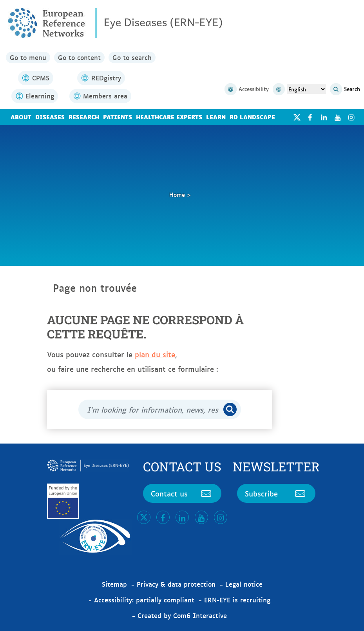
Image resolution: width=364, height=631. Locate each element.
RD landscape (252, 117)
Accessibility (247, 89)
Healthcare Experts (169, 117)
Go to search (132, 57)
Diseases (50, 117)
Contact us (182, 493)
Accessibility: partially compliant (144, 600)
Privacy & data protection (176, 584)
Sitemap (114, 584)
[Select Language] (306, 89)
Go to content (79, 57)
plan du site (155, 354)
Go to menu (28, 57)
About (21, 117)
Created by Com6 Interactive (182, 615)
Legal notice (244, 584)
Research (84, 117)
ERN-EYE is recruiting (237, 600)
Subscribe (276, 493)
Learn (216, 117)
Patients (118, 117)
